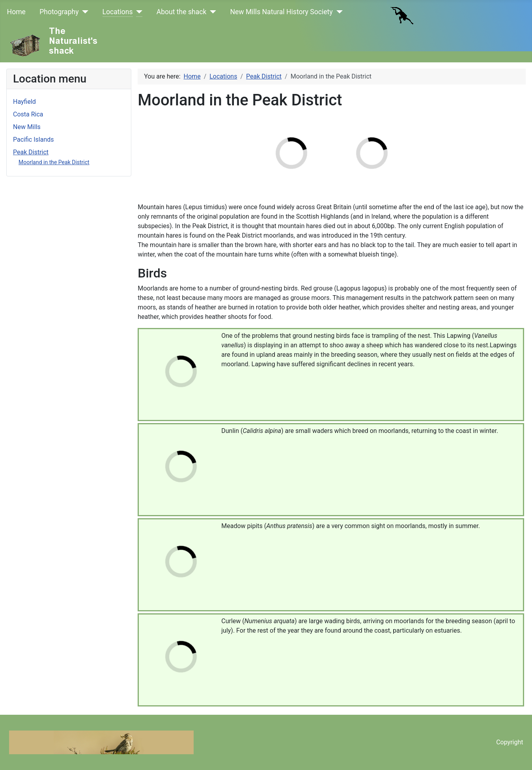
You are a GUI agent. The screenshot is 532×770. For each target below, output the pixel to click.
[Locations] (138, 12)
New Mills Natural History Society (281, 12)
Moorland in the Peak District (54, 162)
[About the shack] (211, 12)
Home (16, 12)
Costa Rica (28, 114)
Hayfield (24, 102)
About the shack (182, 12)
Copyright (510, 742)
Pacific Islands (34, 140)
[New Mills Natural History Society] (338, 12)
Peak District (31, 152)
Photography (59, 12)
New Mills (27, 127)
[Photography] (84, 12)
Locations (118, 12)
